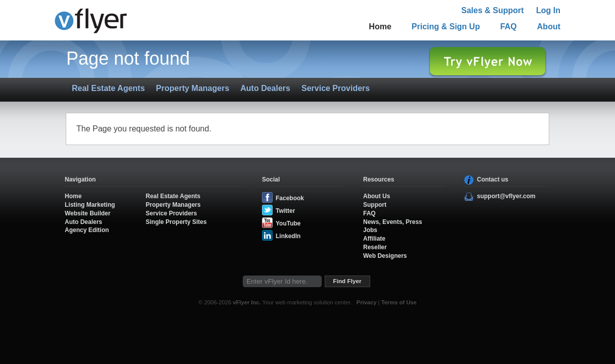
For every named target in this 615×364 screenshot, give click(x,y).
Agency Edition (87, 230)
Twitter (285, 211)
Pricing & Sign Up (446, 27)
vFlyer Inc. (247, 302)
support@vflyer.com (506, 196)
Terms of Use (399, 302)
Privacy (367, 302)
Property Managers (192, 88)
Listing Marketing (90, 205)
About (549, 27)
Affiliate (374, 239)
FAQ (509, 27)
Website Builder (87, 213)
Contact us (493, 179)
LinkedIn (288, 236)
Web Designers (385, 256)
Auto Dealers (265, 88)
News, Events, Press (393, 222)
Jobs (370, 230)
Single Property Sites (176, 222)
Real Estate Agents (108, 88)
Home (380, 27)
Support (375, 205)
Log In (548, 10)
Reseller (375, 247)
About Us (377, 196)
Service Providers (336, 88)
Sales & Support (493, 10)
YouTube (288, 223)
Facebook (290, 198)
